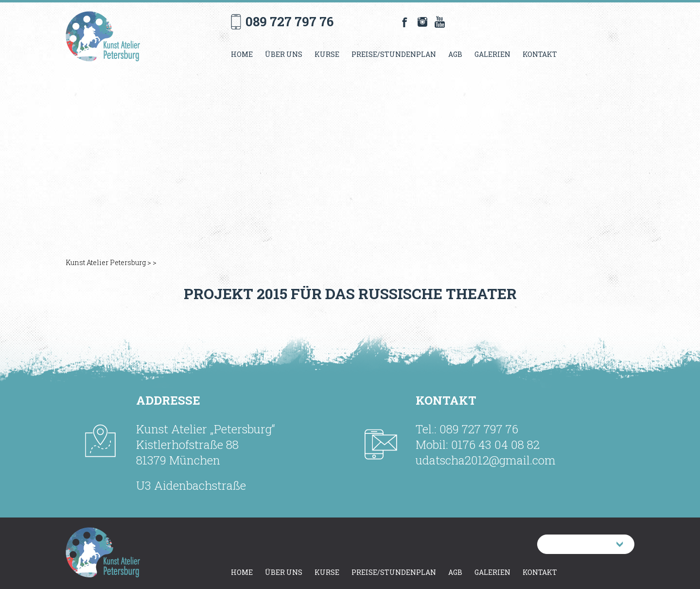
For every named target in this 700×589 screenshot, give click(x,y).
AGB (455, 54)
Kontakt (540, 54)
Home (242, 54)
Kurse (327, 54)
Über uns (284, 54)
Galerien (492, 54)
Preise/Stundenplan (394, 54)
